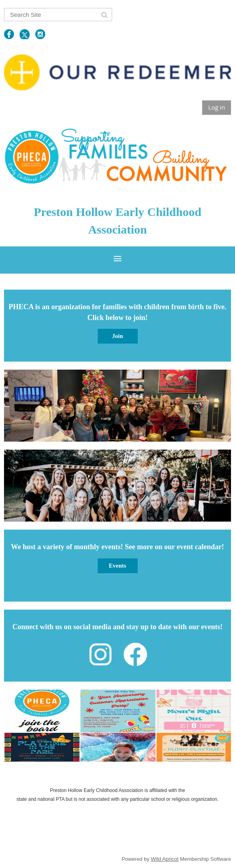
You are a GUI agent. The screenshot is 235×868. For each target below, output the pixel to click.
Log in (217, 107)
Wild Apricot (165, 859)
